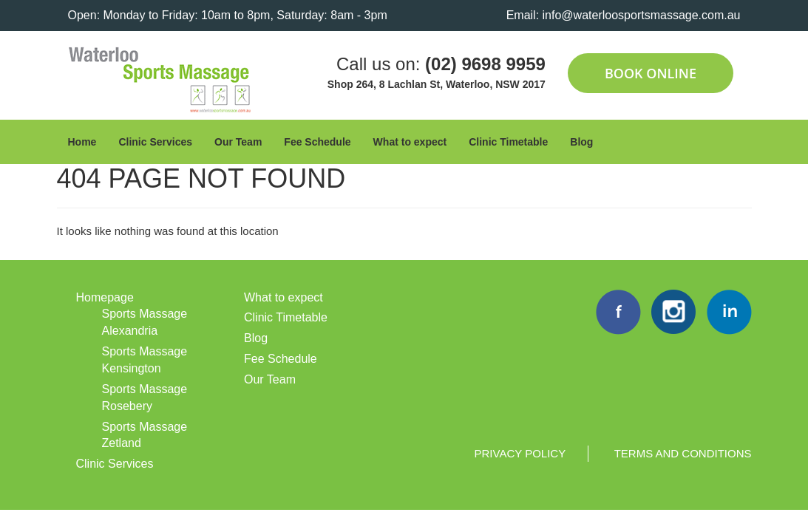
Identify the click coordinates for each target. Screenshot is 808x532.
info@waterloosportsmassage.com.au (642, 15)
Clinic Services (155, 142)
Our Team (238, 142)
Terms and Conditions (683, 453)
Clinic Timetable (508, 142)
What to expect (410, 142)
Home (82, 142)
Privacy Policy (520, 453)
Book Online (651, 73)
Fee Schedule (317, 142)
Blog (581, 142)
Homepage (105, 297)
